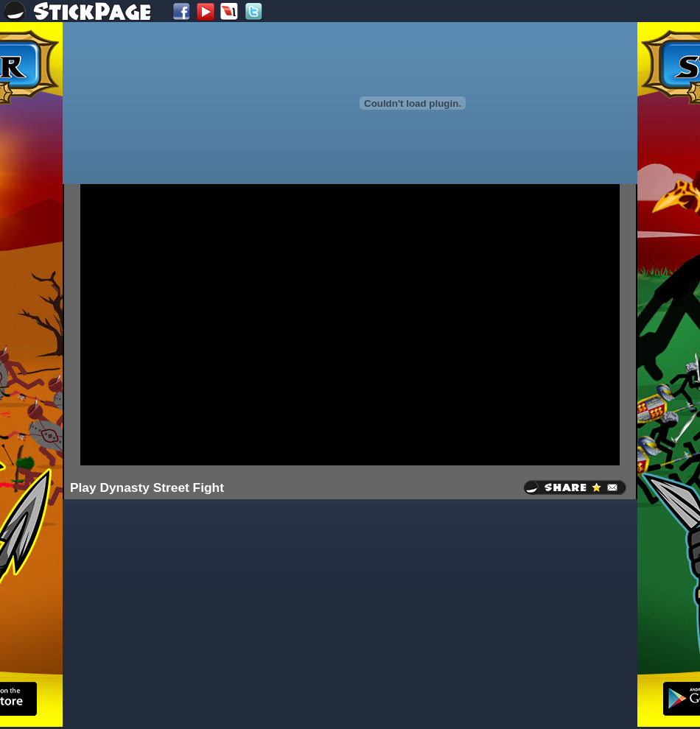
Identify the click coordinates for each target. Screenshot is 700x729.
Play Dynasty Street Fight (147, 487)
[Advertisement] (201, 324)
